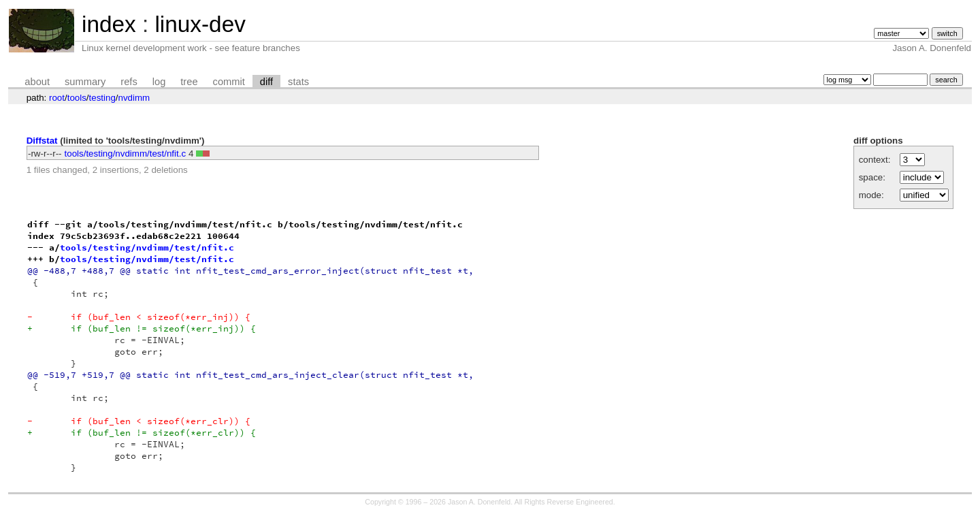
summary (85, 82)
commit (229, 82)
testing (102, 98)
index (109, 24)
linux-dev (200, 24)
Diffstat (42, 141)
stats (298, 82)
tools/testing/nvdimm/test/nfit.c (126, 154)
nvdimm (134, 98)
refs (129, 82)
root (57, 98)
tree (189, 82)
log (159, 82)
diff (266, 82)
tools (77, 98)
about (37, 82)
